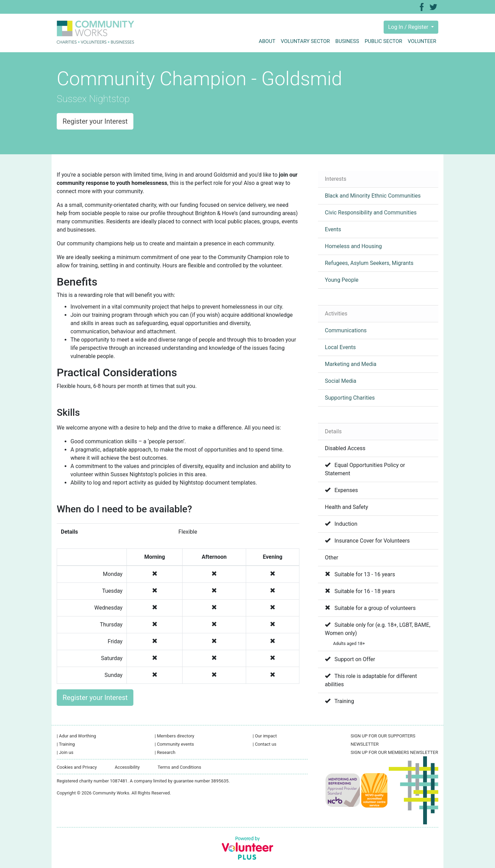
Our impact (265, 736)
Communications (346, 330)
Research (165, 752)
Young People (342, 280)
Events (333, 229)
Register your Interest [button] (95, 121)
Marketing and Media (351, 364)
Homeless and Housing (353, 246)
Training (66, 744)
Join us (65, 752)
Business (347, 41)
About (267, 41)
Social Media (341, 381)
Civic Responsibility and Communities (371, 213)
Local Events (340, 347)
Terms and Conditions (179, 767)
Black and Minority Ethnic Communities (373, 196)
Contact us (265, 744)
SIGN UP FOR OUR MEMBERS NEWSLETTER (394, 752)
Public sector (383, 41)
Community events (174, 744)
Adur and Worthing (76, 736)
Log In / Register (409, 27)
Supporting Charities (350, 398)
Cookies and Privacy (77, 767)
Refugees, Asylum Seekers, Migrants (369, 263)
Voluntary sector (305, 41)
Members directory (174, 736)
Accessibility (127, 767)
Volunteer (422, 41)
